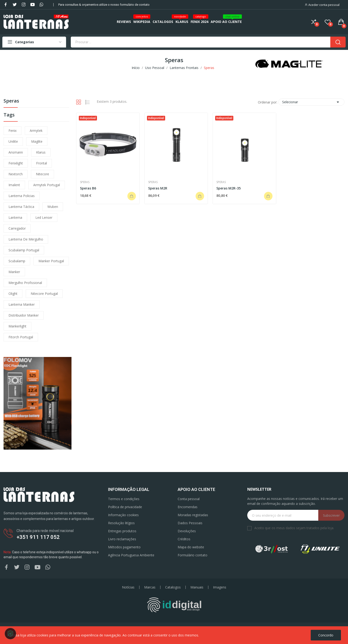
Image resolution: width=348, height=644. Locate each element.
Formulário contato (193, 555)
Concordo (326, 635)
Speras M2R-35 (229, 188)
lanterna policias (22, 196)
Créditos (184, 539)
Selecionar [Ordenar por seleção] (311, 102)
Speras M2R (158, 188)
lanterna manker (22, 304)
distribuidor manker (24, 315)
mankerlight (17, 326)
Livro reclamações (122, 539)
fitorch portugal (21, 337)
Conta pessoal (189, 499)
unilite (13, 141)
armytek (36, 131)
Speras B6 (88, 188)
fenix (13, 131)
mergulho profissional (25, 283)
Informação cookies (123, 515)
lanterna (15, 217)
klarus (41, 152)
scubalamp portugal (24, 250)
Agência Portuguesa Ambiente (131, 555)
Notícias (128, 587)
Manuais (197, 587)
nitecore (42, 174)
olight (13, 294)
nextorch (16, 174)
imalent (14, 185)
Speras (11, 101)
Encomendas (188, 507)
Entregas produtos (122, 531)
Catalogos (173, 587)
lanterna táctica (21, 207)
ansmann (16, 152)
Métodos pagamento (124, 547)
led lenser (44, 217)
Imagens (220, 587)
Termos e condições (124, 499)
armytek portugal (47, 185)
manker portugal (51, 261)
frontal (42, 163)
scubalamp (17, 261)
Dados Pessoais (190, 523)
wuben (53, 207)
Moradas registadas (193, 515)
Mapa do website (191, 547)
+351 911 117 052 (38, 537)
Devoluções (187, 531)
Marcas (150, 587)
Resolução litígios (121, 523)
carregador (17, 228)
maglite (37, 141)
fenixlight (16, 163)
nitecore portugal (44, 294)
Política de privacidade (125, 507)
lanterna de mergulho (26, 239)
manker (14, 272)
